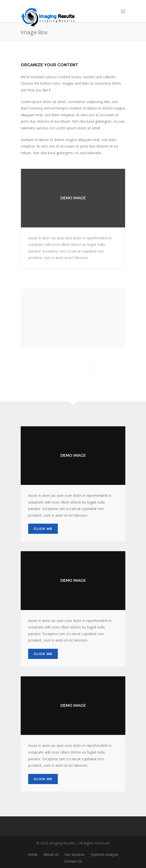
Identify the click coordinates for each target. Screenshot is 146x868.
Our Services (75, 854)
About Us (51, 854)
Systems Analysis (105, 854)
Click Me (43, 529)
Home (33, 854)
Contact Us (73, 861)
